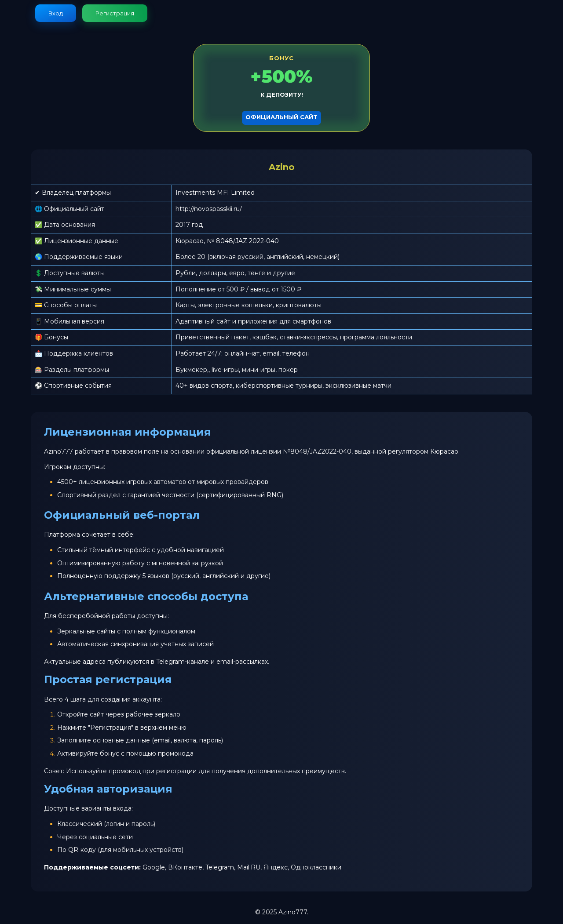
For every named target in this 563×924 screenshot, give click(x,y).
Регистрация (115, 13)
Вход (56, 13)
